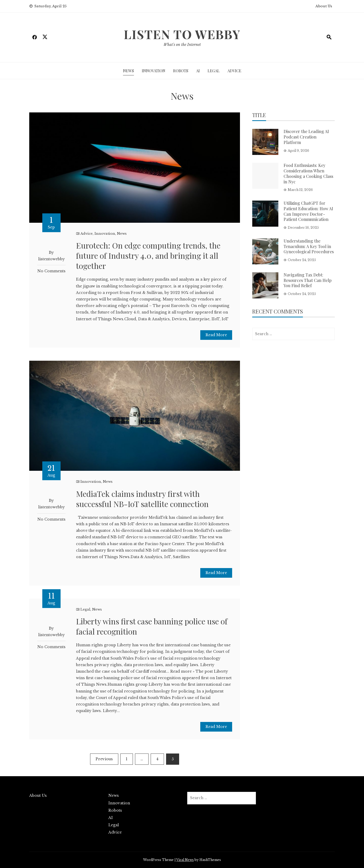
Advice (234, 71)
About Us (324, 6)
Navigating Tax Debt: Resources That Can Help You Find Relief (308, 280)
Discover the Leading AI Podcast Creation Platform (306, 137)
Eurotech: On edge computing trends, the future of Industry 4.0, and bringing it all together (148, 256)
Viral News (185, 860)
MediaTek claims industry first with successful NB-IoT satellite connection (142, 499)
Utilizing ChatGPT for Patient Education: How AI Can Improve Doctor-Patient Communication (308, 211)
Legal (214, 71)
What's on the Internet (182, 45)
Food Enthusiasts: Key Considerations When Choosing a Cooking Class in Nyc (308, 173)
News (128, 71)
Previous (104, 759)
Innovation (154, 71)
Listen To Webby (182, 34)
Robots (181, 71)
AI (198, 71)
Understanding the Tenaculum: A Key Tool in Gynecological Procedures (309, 246)
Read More (216, 335)
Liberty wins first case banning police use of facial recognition (152, 626)
